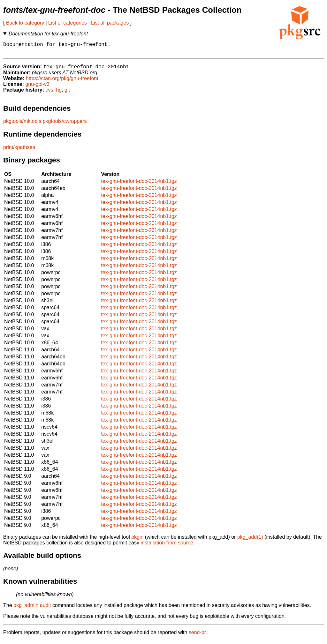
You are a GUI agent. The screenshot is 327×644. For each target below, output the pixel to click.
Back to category (25, 23)
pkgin (137, 540)
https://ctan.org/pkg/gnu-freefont (62, 82)
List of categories (68, 23)
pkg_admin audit (32, 609)
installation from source (167, 546)
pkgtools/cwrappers (65, 125)
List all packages (110, 23)
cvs (49, 93)
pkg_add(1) (250, 540)
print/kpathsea (19, 151)
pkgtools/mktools (22, 125)
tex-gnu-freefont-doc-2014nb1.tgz (139, 185)
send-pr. (198, 636)
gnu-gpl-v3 (37, 88)
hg (59, 93)
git (67, 93)
